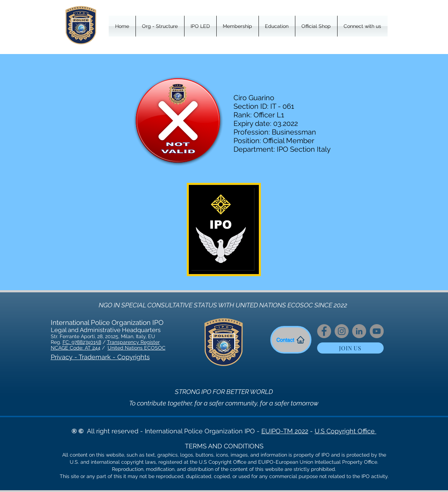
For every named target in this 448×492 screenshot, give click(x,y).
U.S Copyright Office (346, 431)
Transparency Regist (131, 342)
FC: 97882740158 (82, 342)
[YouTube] (377, 331)
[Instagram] (342, 331)
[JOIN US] (350, 348)
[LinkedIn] (359, 331)
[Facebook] (324, 331)
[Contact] (291, 340)
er (157, 342)
